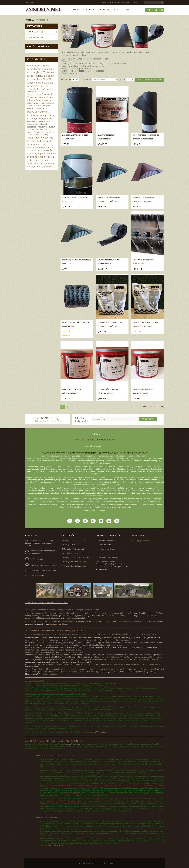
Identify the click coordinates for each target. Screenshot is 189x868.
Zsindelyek (36, 32)
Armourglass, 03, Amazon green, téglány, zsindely (42, 74)
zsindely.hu (100, 564)
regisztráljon (130, 2)
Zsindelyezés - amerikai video (74, 562)
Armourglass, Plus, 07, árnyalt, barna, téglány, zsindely (40, 83)
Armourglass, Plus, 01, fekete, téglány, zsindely (39, 121)
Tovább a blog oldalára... (48, 674)
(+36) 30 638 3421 (37, 559)
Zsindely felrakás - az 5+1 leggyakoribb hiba (53, 741)
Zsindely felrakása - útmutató (74, 540)
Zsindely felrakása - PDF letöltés (76, 557)
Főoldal (30, 20)
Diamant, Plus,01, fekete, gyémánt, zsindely (41, 159)
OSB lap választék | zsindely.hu (75, 566)
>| (77, 407)
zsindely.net (101, 566)
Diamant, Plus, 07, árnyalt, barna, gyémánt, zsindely (41, 97)
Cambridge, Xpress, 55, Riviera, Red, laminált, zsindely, (40, 141)
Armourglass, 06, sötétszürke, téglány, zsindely (41, 101)
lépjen (112, 2)
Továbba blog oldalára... (98, 732)
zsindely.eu (111, 566)
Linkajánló (102, 553)
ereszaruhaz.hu (102, 569)
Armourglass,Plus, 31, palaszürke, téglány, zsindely (41, 125)
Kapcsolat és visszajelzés (108, 557)
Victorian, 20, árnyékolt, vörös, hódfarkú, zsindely (41, 133)
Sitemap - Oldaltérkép (106, 549)
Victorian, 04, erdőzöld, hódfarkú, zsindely (38, 112)
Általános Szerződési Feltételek (110, 540)
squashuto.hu (122, 566)
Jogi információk (104, 545)
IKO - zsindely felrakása (34, 681)
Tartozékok (42, 20)
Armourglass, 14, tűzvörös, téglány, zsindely (41, 152)
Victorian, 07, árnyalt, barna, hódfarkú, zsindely (41, 67)
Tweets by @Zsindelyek (140, 540)
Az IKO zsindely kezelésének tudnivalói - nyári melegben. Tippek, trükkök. (54, 631)
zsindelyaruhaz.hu (114, 564)
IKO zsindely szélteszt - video (74, 549)
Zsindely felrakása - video (73, 545)
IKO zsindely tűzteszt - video (74, 553)
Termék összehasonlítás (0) (149, 79)
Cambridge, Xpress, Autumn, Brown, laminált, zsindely (41, 165)
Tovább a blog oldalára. (59, 624)
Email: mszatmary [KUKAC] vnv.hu (44, 565)
